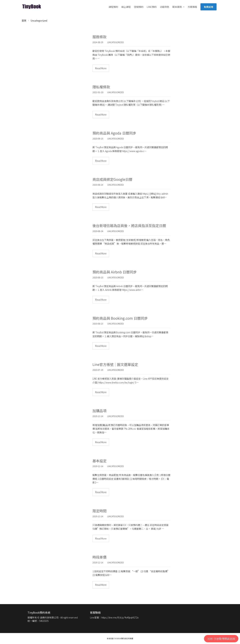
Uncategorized (39, 21)
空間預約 (139, 7)
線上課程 (126, 7)
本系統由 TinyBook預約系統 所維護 (120, 638)
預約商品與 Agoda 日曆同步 (114, 133)
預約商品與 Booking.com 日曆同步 (120, 318)
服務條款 (99, 37)
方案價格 (192, 7)
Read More (101, 68)
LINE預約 (152, 7)
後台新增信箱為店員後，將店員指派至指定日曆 (129, 226)
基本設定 (99, 461)
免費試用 (208, 7)
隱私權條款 (101, 87)
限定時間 (99, 511)
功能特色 (164, 7)
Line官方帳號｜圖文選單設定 (115, 364)
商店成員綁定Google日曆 (112, 179)
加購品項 (99, 411)
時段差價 (99, 557)
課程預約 (113, 7)
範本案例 (177, 7)
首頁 (24, 21)
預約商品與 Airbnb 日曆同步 (115, 272)
